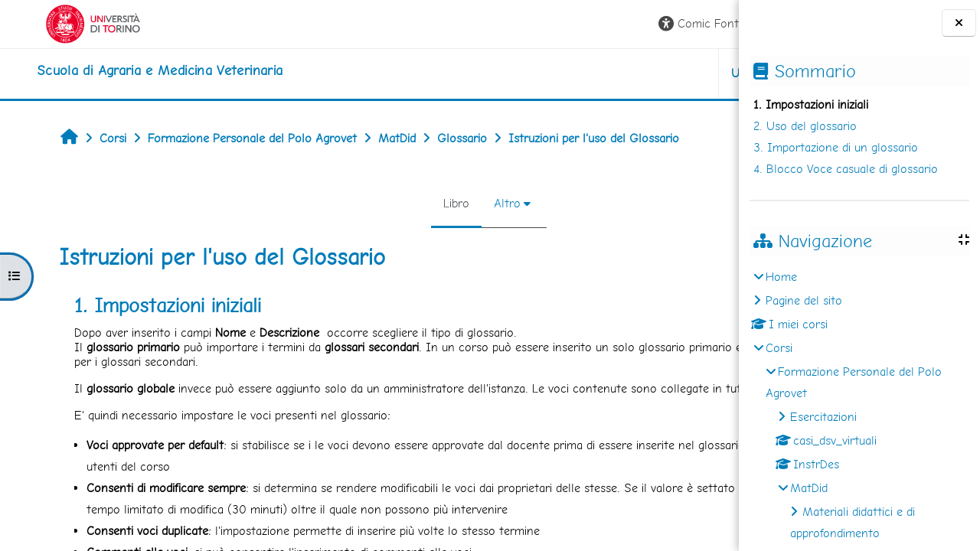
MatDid (809, 488)
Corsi (779, 348)
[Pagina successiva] (734, 312)
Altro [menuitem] (395, 203)
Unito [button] (559, 73)
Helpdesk (646, 73)
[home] (126, 70)
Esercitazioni (823, 417)
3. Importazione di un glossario (836, 147)
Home (781, 277)
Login (701, 23)
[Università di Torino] (59, 23)
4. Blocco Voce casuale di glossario (846, 169)
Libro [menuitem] (345, 203)
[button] (515, 24)
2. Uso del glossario (805, 126)
